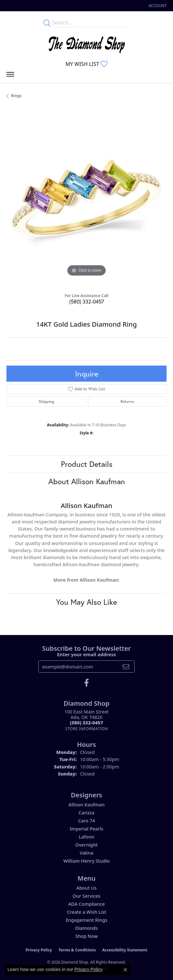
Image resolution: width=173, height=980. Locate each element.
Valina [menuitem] (87, 853)
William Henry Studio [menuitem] (86, 861)
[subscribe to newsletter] (126, 667)
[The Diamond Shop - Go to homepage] (87, 43)
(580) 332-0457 (87, 301)
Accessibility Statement (125, 950)
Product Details (87, 464)
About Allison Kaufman (87, 481)
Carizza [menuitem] (86, 813)
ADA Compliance (87, 904)
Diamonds (87, 928)
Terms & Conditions (77, 950)
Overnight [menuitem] (87, 845)
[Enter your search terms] (91, 23)
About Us (86, 888)
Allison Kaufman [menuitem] (86, 805)
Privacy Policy (39, 950)
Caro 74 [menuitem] (86, 821)
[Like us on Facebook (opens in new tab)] (86, 683)
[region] (86, 198)
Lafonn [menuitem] (87, 837)
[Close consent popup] (125, 970)
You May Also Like (86, 602)
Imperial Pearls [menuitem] (87, 829)
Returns (127, 401)
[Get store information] (86, 729)
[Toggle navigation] (10, 76)
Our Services (86, 896)
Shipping (46, 401)
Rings (16, 96)
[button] (157, 6)
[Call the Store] (86, 723)
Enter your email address (86, 654)
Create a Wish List (86, 912)
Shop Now (87, 936)
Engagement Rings (86, 920)
